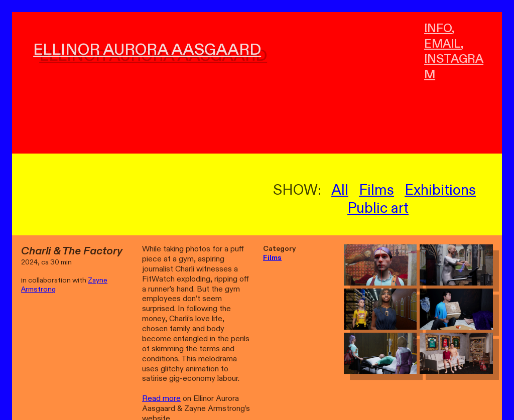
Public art (378, 208)
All (340, 190)
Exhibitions (440, 190)
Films (376, 190)
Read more (161, 399)
